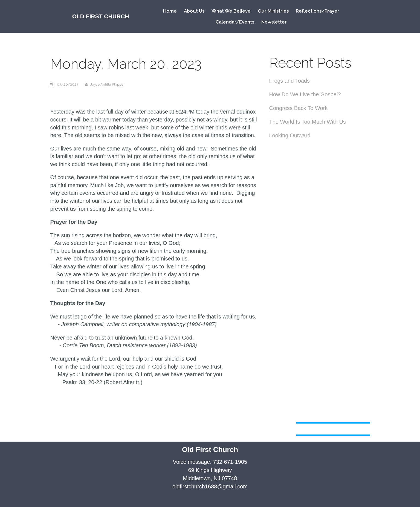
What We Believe (231, 11)
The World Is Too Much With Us (308, 122)
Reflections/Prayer (318, 11)
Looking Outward (290, 135)
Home (170, 11)
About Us (194, 11)
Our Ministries (273, 11)
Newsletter (274, 22)
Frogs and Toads (290, 81)
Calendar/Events (235, 22)
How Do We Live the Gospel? (305, 94)
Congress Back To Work (299, 108)
